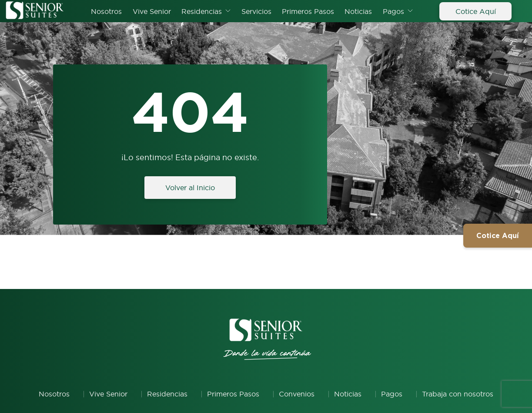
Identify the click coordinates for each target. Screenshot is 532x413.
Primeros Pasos (308, 11)
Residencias (202, 11)
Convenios (297, 394)
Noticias (358, 11)
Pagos (393, 11)
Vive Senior (152, 11)
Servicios (256, 11)
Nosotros (106, 11)
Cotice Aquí (476, 11)
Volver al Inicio (190, 188)
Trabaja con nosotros (458, 394)
